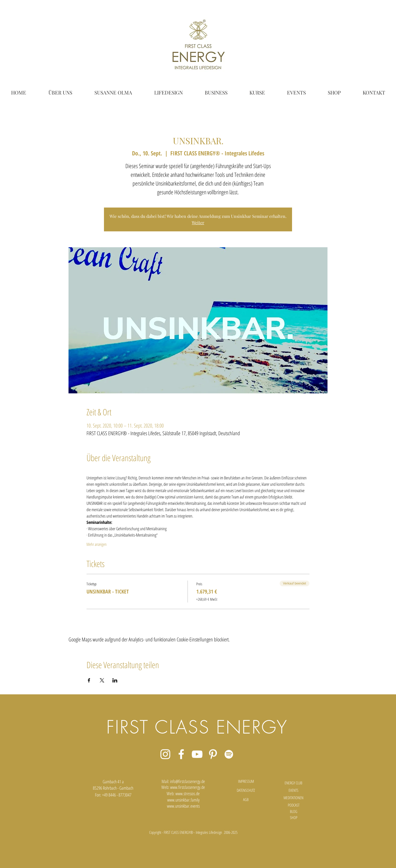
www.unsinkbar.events (183, 806)
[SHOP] (294, 818)
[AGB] (246, 799)
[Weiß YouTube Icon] (197, 754)
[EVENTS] (294, 790)
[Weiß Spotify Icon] (229, 754)
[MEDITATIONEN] (294, 798)
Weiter (198, 222)
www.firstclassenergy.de (188, 787)
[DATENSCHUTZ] (246, 790)
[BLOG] (294, 811)
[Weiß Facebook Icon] (181, 754)
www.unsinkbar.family (183, 800)
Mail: (166, 781)
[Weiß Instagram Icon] (165, 754)
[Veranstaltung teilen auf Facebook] (89, 680)
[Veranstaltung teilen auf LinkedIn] (115, 680)
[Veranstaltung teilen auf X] (102, 680)
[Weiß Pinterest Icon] (213, 754)
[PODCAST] (294, 805)
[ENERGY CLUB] (294, 783)
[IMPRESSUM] (246, 781)
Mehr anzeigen (97, 544)
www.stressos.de (188, 793)
